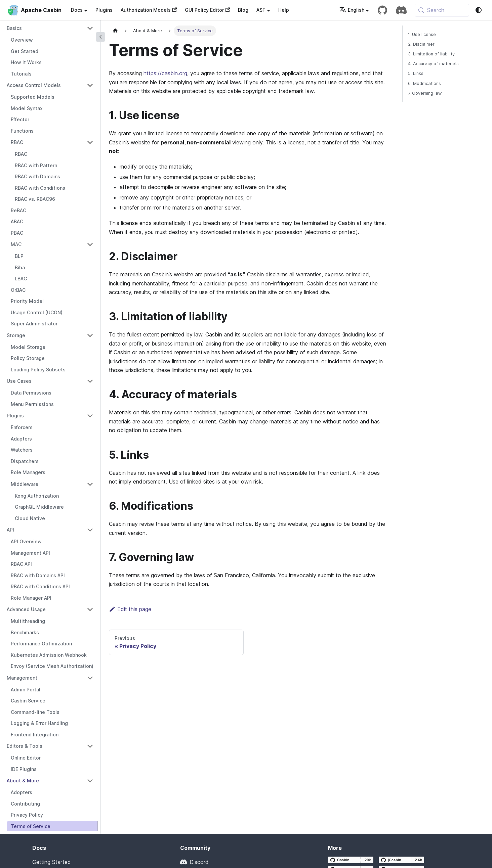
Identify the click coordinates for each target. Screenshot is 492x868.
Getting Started (52, 862)
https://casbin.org (165, 73)
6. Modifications (424, 83)
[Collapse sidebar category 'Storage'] (90, 335)
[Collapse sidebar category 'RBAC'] (90, 142)
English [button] (352, 10)
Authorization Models (149, 10)
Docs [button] (77, 10)
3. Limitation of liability (431, 54)
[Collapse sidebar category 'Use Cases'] (90, 381)
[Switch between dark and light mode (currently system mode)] (479, 10)
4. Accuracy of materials (433, 64)
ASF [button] (261, 10)
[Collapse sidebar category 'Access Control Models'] (90, 85)
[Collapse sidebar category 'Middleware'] (90, 484)
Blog (243, 10)
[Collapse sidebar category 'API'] (90, 530)
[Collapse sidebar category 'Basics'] (90, 28)
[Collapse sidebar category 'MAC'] (90, 244)
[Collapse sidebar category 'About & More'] (90, 781)
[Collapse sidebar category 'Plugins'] (90, 416)
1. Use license (422, 34)
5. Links (416, 73)
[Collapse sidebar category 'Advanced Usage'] (90, 609)
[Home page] (115, 31)
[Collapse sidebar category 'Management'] (90, 678)
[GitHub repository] (382, 10)
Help (284, 10)
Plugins (104, 10)
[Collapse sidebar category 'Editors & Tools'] (90, 746)
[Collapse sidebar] (100, 37)
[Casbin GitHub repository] (351, 860)
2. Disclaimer (421, 44)
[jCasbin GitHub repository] (401, 860)
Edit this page (130, 609)
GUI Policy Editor (207, 10)
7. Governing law (425, 93)
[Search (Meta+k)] (442, 10)
